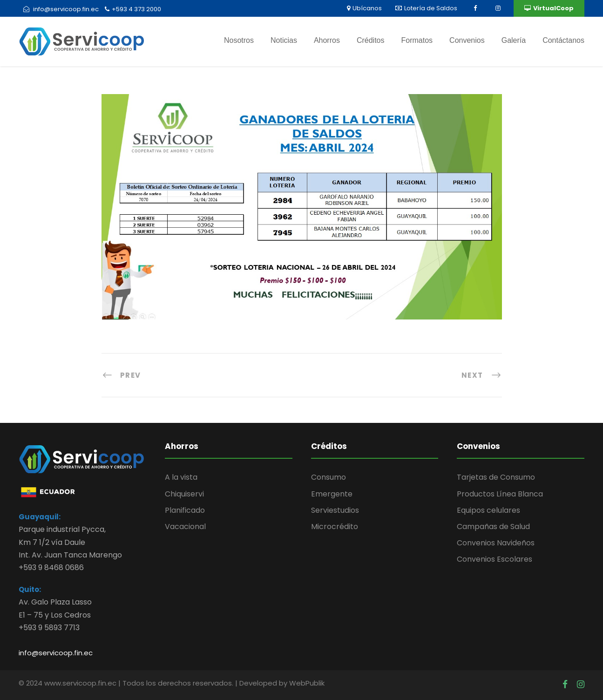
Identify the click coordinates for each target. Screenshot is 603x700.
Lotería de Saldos (426, 8)
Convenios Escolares (495, 559)
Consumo (329, 477)
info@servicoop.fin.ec (56, 653)
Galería (514, 40)
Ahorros (327, 40)
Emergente (332, 494)
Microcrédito (335, 527)
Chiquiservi (184, 494)
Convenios (467, 40)
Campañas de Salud (493, 527)
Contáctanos (563, 40)
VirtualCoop (549, 8)
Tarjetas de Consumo (496, 477)
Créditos (371, 40)
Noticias (284, 40)
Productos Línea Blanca (500, 494)
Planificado (185, 510)
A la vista (181, 477)
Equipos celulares (488, 510)
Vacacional (185, 527)
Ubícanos (364, 8)
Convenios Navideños (496, 543)
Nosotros (239, 40)
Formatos (417, 40)
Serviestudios (335, 510)
